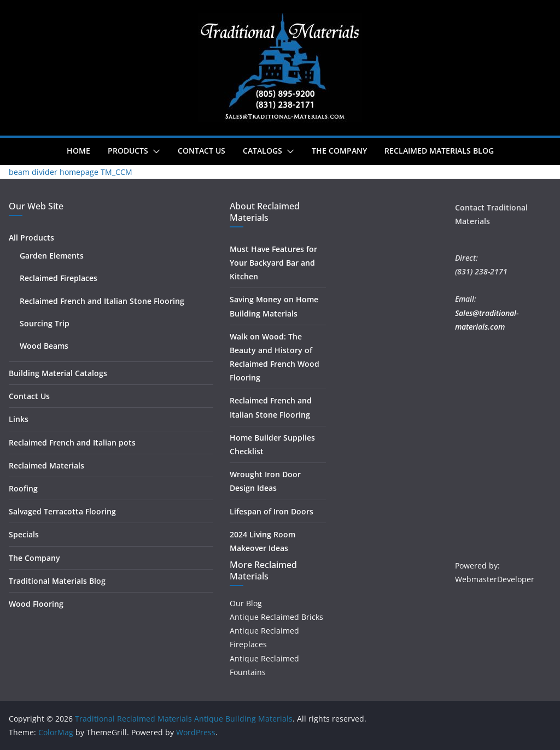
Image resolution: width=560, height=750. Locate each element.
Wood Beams (44, 346)
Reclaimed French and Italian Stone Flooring (102, 301)
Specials (24, 534)
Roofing (23, 488)
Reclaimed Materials (46, 465)
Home (78, 151)
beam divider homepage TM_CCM (71, 172)
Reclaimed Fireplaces (59, 278)
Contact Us (202, 151)
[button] (154, 151)
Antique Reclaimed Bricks (276, 617)
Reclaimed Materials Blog (439, 151)
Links (19, 419)
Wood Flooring (36, 604)
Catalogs (262, 151)
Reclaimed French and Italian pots (72, 443)
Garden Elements (52, 256)
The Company (339, 151)
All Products (31, 238)
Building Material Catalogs (58, 373)
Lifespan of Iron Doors (272, 511)
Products (128, 151)
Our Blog (246, 603)
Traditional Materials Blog (57, 581)
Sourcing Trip (45, 323)
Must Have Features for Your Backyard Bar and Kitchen (273, 263)
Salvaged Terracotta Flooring (62, 511)
